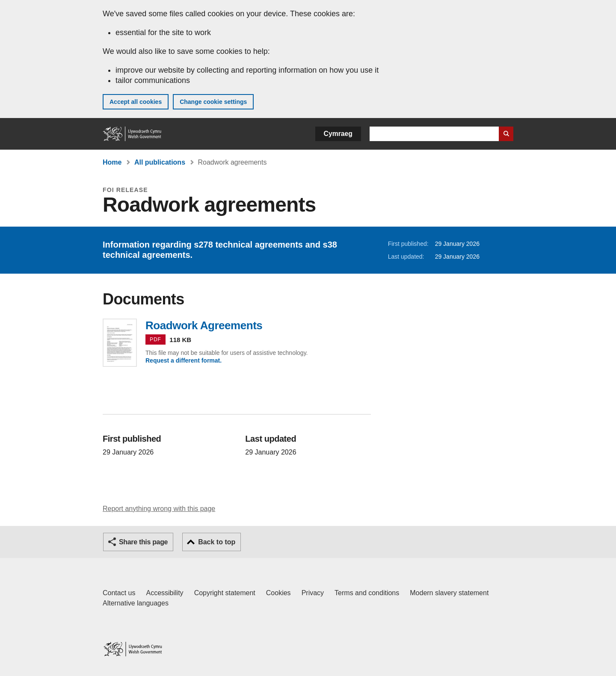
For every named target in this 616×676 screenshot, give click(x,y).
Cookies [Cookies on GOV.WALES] (278, 593)
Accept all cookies (136, 102)
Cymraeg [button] (338, 134)
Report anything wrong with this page (159, 509)
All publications (160, 162)
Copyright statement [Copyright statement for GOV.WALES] (225, 593)
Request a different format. (184, 360)
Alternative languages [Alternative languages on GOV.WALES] (136, 603)
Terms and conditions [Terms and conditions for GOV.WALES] (367, 593)
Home (112, 162)
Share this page (143, 542)
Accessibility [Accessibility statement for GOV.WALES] (164, 593)
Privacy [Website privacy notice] (313, 593)
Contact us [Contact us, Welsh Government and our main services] (119, 593)
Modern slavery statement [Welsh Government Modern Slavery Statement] (449, 593)
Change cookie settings (213, 102)
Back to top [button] (217, 542)
